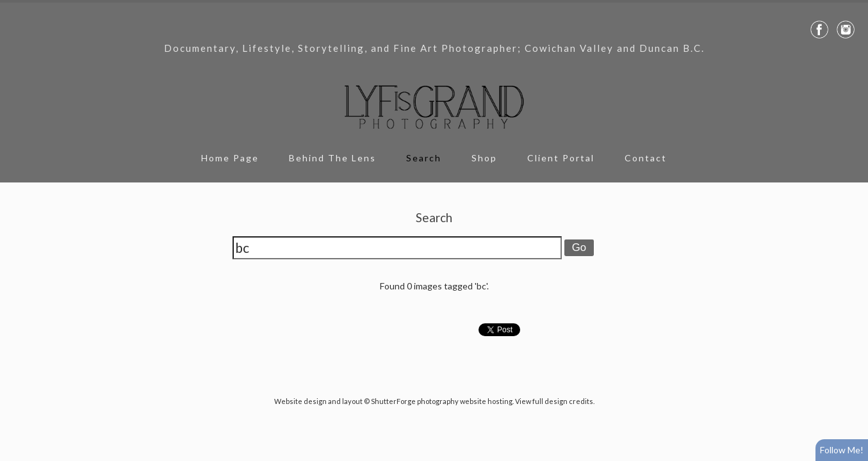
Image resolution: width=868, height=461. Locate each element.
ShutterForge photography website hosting (442, 401)
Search (424, 158)
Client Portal (561, 158)
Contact (646, 158)
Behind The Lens (332, 158)
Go (579, 247)
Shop (484, 158)
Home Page (230, 158)
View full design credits (554, 401)
